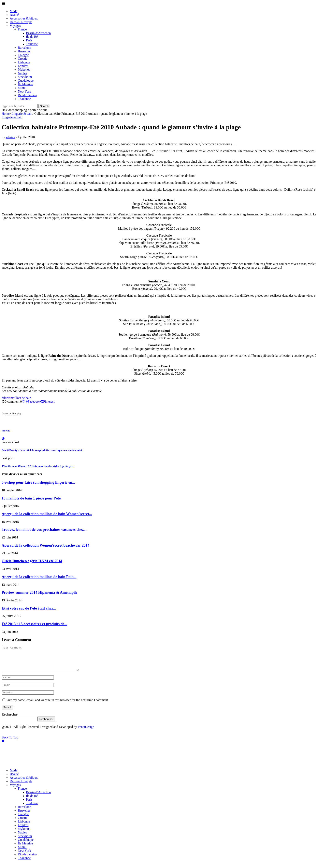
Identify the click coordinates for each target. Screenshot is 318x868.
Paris (29, 40)
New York (24, 91)
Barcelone (24, 48)
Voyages (15, 26)
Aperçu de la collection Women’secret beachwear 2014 (46, 545)
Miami (22, 88)
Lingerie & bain (22, 114)
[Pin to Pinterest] (47, 402)
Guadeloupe (26, 81)
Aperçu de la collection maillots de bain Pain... (39, 577)
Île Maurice (25, 84)
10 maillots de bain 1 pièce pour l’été (31, 498)
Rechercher (10, 719)
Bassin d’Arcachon (38, 33)
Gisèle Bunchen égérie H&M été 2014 (32, 561)
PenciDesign (86, 732)
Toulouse (32, 44)
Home (6, 114)
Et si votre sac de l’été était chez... (29, 608)
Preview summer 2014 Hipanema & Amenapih (39, 592)
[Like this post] (24, 402)
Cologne (23, 55)
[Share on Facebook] (33, 402)
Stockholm (25, 77)
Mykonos (24, 70)
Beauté (14, 15)
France (22, 29)
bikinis (6, 398)
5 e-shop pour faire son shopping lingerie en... (38, 482)
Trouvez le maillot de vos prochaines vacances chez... (44, 529)
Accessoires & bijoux (24, 18)
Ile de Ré (32, 37)
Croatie (23, 59)
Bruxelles (24, 51)
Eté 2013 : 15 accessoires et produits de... (34, 624)
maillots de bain (21, 398)
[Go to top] (10, 742)
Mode (13, 11)
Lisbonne (24, 62)
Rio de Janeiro (27, 95)
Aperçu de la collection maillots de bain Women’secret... (47, 514)
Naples (22, 73)
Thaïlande (24, 99)
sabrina (10, 137)
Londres (23, 66)
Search (44, 106)
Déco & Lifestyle (21, 22)
